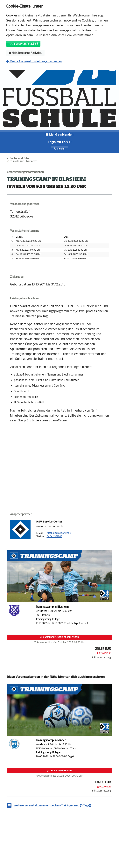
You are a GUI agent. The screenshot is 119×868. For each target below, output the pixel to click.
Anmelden (59, 149)
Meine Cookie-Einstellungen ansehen (34, 61)
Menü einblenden (59, 134)
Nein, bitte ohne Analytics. (25, 53)
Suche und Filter (20, 159)
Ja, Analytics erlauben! (23, 44)
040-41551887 (54, 536)
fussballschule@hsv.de (59, 533)
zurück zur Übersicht (23, 161)
